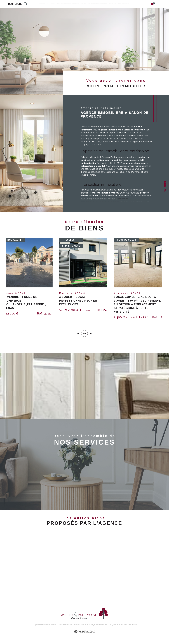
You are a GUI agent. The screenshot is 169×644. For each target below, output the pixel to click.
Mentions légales (100, 626)
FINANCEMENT (124, 4)
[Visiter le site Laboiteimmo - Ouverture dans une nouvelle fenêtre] (84, 636)
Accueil (42, 4)
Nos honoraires (78, 626)
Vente (84, 4)
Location (51, 4)
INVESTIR (113, 4)
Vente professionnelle (98, 4)
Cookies (135, 626)
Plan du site (89, 626)
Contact (165, 187)
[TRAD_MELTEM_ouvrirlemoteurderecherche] (18, 4)
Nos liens (116, 626)
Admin (110, 626)
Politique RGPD (126, 626)
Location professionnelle (68, 4)
